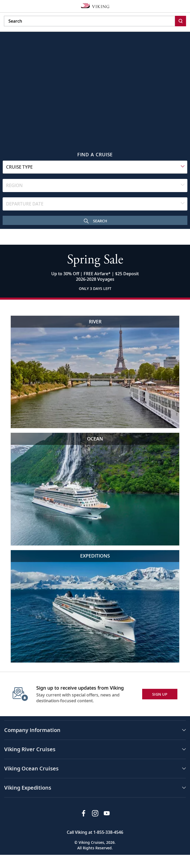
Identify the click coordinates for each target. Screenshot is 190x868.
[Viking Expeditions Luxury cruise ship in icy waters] (95, 606)
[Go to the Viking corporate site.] (95, 5)
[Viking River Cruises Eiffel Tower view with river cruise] (95, 372)
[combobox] (95, 167)
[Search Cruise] (95, 220)
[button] (95, 730)
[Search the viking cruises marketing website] (89, 21)
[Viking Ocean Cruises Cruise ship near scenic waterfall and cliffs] (95, 489)
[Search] (181, 21)
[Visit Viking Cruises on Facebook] (84, 813)
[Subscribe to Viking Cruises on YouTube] (107, 813)
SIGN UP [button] (160, 694)
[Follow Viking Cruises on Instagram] (95, 813)
